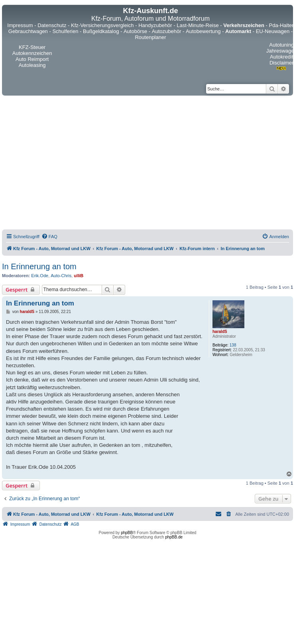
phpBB (127, 533)
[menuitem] (49, 237)
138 (233, 345)
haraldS (220, 332)
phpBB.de (174, 537)
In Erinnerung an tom (39, 266)
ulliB (79, 276)
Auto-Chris (61, 276)
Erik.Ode (40, 276)
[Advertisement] (75, 164)
